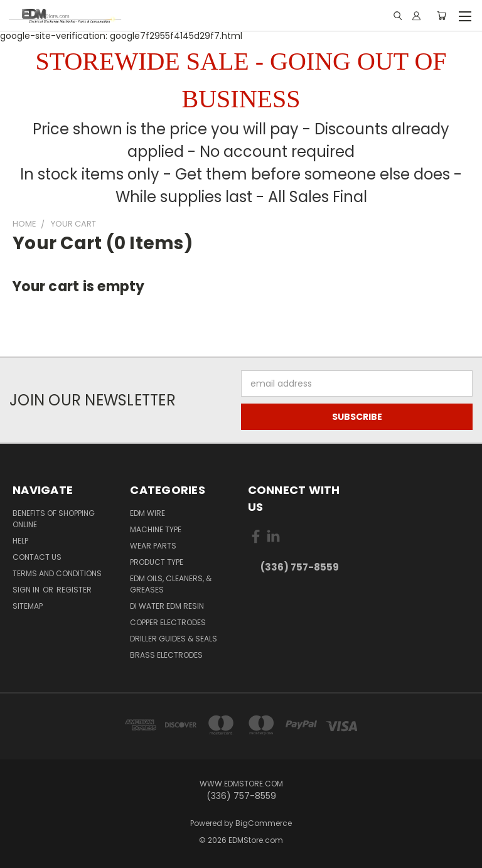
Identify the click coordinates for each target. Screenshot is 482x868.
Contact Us (37, 557)
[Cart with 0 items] (442, 16)
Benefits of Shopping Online (54, 519)
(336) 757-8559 (300, 567)
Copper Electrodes (168, 622)
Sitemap (28, 606)
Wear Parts (153, 546)
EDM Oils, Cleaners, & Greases (171, 584)
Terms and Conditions (57, 573)
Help (20, 541)
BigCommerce (264, 823)
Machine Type (156, 529)
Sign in (27, 590)
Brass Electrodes (166, 655)
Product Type (157, 562)
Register (74, 590)
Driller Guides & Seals (174, 639)
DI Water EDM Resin (167, 606)
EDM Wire (147, 513)
